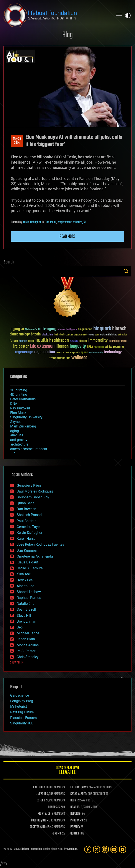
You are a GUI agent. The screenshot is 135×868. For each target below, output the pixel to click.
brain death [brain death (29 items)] (59, 335)
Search (126, 271)
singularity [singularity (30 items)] (75, 353)
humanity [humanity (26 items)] (74, 341)
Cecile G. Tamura (30, 568)
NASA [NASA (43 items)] (90, 347)
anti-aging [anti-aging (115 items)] (47, 329)
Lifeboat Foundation (31, 849)
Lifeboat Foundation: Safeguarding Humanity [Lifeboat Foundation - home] (57, 15)
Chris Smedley (28, 657)
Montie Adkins (28, 645)
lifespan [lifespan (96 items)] (62, 346)
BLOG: (73, 801)
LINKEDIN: (41, 794)
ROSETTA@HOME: (40, 827)
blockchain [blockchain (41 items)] (48, 335)
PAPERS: (75, 827)
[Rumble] (123, 849)
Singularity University (26, 417)
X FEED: (41, 801)
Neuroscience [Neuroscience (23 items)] (99, 347)
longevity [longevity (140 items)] (78, 346)
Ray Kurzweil (20, 408)
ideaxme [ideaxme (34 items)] (83, 341)
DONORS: (53, 807)
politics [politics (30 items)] (109, 347)
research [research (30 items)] (60, 353)
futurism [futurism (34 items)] (23, 341)
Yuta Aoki (24, 574)
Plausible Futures (23, 718)
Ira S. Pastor (26, 651)
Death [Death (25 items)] (97, 335)
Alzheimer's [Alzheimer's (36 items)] (31, 330)
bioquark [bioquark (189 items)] (102, 329)
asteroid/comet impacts (29, 449)
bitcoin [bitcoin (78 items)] (36, 334)
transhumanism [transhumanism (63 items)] (60, 358)
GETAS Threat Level (67, 771)
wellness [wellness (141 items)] (79, 358)
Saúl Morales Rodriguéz (35, 491)
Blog (67, 35)
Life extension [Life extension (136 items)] (42, 346)
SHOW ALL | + (17, 663)
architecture (19, 444)
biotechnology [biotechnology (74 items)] (20, 334)
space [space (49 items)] (84, 352)
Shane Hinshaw (29, 592)
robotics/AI (80, 222)
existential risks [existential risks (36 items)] (109, 335)
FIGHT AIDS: (44, 814)
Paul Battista (27, 521)
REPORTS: (76, 814)
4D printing (19, 395)
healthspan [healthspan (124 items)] (59, 341)
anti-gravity (19, 440)
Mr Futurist (19, 706)
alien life (17, 435)
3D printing (19, 390)
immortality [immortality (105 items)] (98, 340)
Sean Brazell (26, 609)
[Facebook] (88, 849)
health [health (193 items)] (42, 340)
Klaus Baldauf (28, 562)
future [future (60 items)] (14, 341)
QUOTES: (75, 834)
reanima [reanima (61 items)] (118, 347)
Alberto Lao (26, 586)
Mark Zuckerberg (23, 426)
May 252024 (17, 141)
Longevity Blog (22, 701)
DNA (14, 404)
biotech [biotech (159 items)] (119, 329)
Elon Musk (50, 222)
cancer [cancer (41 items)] (69, 335)
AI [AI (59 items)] (23, 329)
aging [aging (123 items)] (15, 329)
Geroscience (20, 695)
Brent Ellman (26, 621)
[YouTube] (114, 849)
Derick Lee (25, 580)
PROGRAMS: (77, 821)
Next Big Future (22, 712)
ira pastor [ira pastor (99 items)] (21, 346)
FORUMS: (57, 834)
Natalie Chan (27, 604)
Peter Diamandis (23, 399)
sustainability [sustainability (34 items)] (96, 353)
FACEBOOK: (39, 788)
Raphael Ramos (29, 598)
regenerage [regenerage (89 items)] (24, 352)
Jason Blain (26, 639)
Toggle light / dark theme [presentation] (128, 15)
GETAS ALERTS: (79, 794)
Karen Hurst (26, 539)
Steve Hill (24, 616)
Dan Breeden (26, 509)
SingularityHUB (22, 723)
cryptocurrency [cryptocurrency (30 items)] (81, 335)
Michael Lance (28, 633)
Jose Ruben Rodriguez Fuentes (40, 544)
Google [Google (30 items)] (31, 341)
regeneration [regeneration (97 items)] (45, 352)
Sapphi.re (72, 849)
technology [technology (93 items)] (113, 352)
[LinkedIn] (105, 849)
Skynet (15, 422)
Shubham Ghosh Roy (33, 497)
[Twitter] (97, 849)
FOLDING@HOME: (41, 821)
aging (15, 431)
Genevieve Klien (29, 485)
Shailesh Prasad (29, 515)
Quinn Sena (26, 503)
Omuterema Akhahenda (35, 556)
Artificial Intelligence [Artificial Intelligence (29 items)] (67, 330)
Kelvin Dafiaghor (32, 222)
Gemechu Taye (28, 527)
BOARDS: (75, 807)
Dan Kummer (27, 550)
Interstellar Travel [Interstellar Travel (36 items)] (118, 341)
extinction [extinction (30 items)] (123, 335)
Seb (20, 627)
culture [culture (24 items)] (91, 335)
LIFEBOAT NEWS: (80, 788)
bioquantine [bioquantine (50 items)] (85, 329)
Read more (67, 236)
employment (65, 222)
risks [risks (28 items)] (67, 353)
